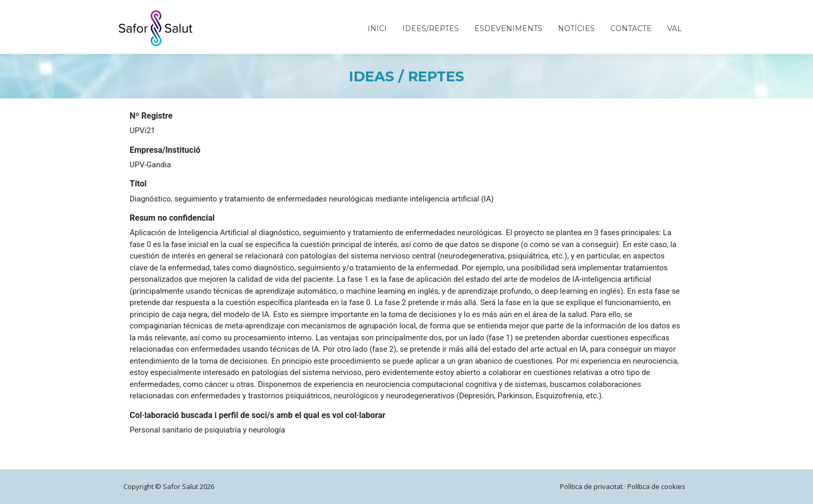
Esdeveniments (508, 28)
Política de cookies (656, 486)
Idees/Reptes (431, 28)
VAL (675, 28)
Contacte (631, 28)
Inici (377, 28)
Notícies (576, 28)
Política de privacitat (591, 486)
